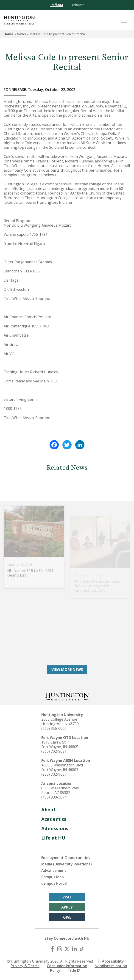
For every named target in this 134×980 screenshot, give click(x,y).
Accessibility (113, 961)
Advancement (54, 870)
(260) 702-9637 (54, 774)
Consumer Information (67, 966)
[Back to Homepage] (67, 696)
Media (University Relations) (67, 864)
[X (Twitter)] (67, 949)
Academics (54, 819)
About (49, 810)
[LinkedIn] (74, 949)
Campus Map (53, 877)
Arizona (77, 5)
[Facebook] (52, 949)
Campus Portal (54, 883)
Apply (67, 907)
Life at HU (53, 838)
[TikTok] (82, 949)
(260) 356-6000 (54, 728)
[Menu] (126, 20)
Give (67, 917)
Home (8, 34)
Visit (67, 897)
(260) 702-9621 (54, 751)
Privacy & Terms (25, 966)
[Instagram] (60, 949)
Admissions (55, 828)
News (21, 34)
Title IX (74, 970)
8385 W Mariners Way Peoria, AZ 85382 (60, 790)
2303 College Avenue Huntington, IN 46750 (60, 722)
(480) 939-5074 (54, 797)
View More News (67, 670)
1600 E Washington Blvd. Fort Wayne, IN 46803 (62, 767)
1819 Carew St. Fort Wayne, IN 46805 (60, 744)
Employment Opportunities (66, 858)
